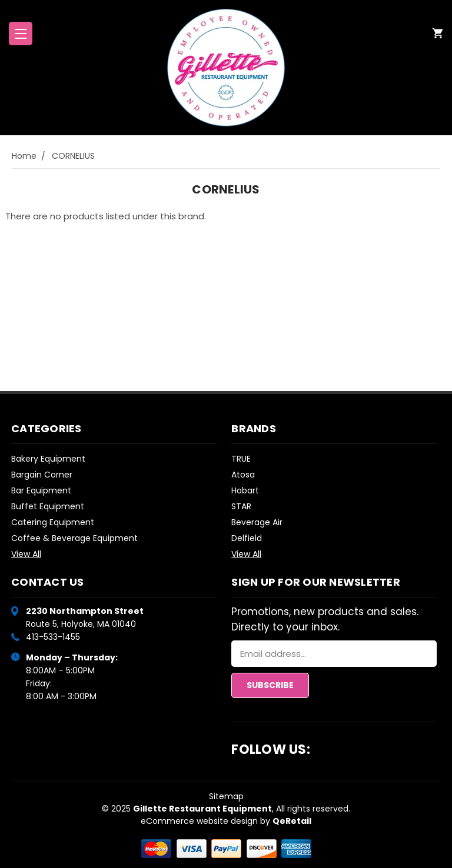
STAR (241, 506)
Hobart (245, 490)
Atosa (243, 475)
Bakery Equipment (48, 459)
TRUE (241, 459)
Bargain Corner (42, 475)
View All (26, 554)
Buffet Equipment (48, 506)
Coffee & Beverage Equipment (74, 538)
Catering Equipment (53, 522)
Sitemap (226, 796)
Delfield (247, 538)
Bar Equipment (41, 490)
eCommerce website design (199, 821)
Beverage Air (257, 522)
